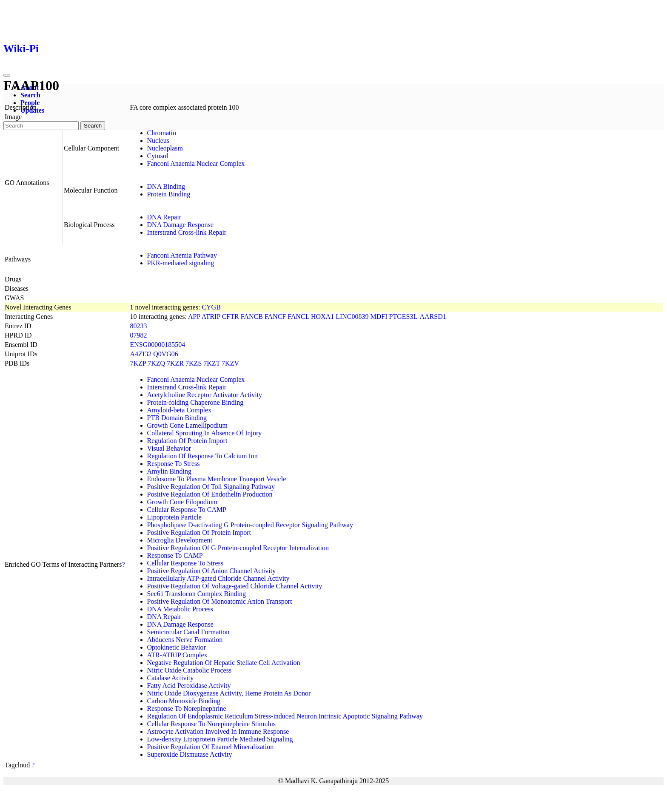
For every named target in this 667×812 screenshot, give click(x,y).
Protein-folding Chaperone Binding (195, 402)
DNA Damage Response (180, 225)
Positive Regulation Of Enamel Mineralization (211, 747)
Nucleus (158, 141)
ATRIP (211, 317)
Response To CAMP (175, 555)
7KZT (212, 363)
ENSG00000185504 (158, 345)
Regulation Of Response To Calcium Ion (202, 456)
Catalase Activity (171, 678)
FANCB (252, 317)
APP (194, 317)
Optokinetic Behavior (177, 647)
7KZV (230, 363)
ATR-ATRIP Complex (177, 655)
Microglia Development (180, 540)
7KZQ (156, 363)
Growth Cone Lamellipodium (187, 425)
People (30, 103)
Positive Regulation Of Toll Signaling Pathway (211, 487)
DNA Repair (164, 217)
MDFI (379, 317)
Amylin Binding (169, 471)
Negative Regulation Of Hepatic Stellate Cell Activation (224, 663)
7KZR (175, 363)
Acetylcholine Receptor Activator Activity (205, 395)
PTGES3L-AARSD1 (418, 317)
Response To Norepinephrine (187, 708)
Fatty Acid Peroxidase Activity (189, 686)
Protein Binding (169, 194)
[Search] (41, 126)
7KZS (194, 363)
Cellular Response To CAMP (187, 510)
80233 (139, 326)
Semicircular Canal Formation (188, 632)
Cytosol (158, 156)
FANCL (298, 317)
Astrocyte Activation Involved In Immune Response (218, 731)
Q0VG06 (166, 354)
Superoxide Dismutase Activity (190, 754)
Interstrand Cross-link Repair (187, 232)
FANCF (275, 317)
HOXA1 (322, 317)
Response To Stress (174, 464)
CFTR (231, 317)
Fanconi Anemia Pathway (182, 255)
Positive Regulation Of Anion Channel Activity (212, 571)
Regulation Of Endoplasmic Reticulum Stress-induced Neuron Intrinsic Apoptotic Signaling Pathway (285, 716)
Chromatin (162, 133)
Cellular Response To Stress (185, 563)
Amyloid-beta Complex (180, 410)
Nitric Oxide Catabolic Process (190, 670)
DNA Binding (166, 186)
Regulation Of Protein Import (187, 441)
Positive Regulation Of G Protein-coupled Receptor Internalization (238, 548)
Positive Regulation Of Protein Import (199, 532)
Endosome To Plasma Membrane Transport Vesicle (217, 479)
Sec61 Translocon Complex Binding (197, 594)
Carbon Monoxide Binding (184, 701)
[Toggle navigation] (7, 75)
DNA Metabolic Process (180, 609)
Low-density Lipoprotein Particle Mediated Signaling (220, 739)
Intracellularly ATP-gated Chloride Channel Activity (218, 578)
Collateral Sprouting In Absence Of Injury (205, 433)
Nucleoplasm (165, 148)
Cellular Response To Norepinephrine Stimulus (212, 724)
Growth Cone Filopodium (182, 502)
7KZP (138, 363)
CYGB (211, 307)
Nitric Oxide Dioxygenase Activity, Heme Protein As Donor (229, 693)
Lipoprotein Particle (174, 517)
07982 (139, 335)
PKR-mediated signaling (181, 263)
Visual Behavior (169, 448)
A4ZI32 (141, 354)
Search (30, 95)
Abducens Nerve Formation (185, 640)
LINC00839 (352, 317)
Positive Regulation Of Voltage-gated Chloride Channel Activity (235, 586)
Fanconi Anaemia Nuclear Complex (196, 163)
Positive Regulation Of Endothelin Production (210, 494)
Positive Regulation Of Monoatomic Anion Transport (220, 601)
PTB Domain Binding (177, 418)
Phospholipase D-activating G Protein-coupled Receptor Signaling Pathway (250, 525)
